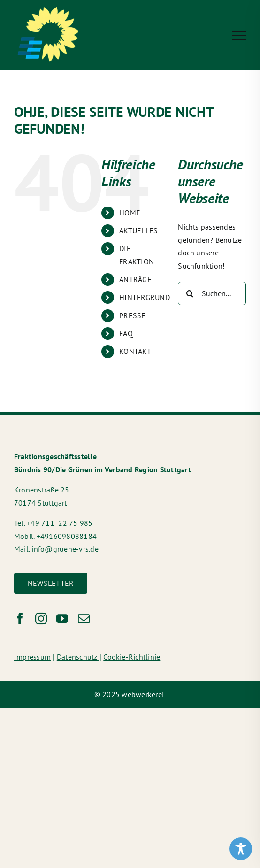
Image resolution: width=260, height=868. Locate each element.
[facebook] (20, 618)
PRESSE (132, 315)
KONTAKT (135, 351)
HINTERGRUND (145, 297)
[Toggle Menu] (239, 36)
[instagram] (41, 618)
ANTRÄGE (135, 279)
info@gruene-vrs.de (65, 549)
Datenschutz (78, 657)
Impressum (32, 657)
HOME (130, 213)
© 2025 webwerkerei (130, 694)
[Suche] (190, 293)
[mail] (84, 618)
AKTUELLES (138, 230)
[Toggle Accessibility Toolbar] (241, 849)
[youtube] (62, 618)
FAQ (126, 333)
